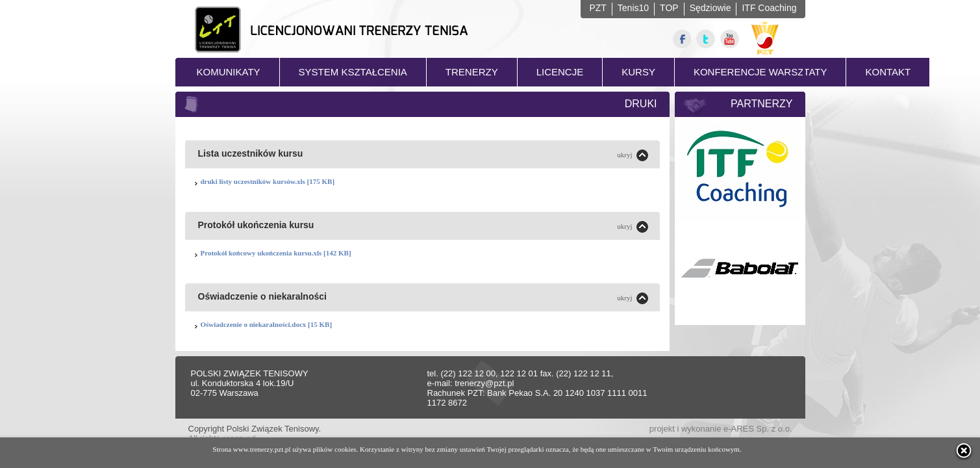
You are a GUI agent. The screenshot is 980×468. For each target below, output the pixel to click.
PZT (597, 8)
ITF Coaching (769, 8)
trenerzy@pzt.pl (484, 383)
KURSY (638, 72)
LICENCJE (560, 72)
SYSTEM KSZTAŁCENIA (353, 72)
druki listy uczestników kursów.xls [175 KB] (268, 181)
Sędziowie (710, 8)
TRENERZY (472, 72)
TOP (669, 8)
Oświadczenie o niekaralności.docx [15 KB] (267, 324)
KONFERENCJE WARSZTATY (760, 72)
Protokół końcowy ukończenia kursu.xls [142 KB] (276, 253)
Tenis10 (633, 8)
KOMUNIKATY (229, 72)
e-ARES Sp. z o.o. (758, 429)
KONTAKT (888, 72)
